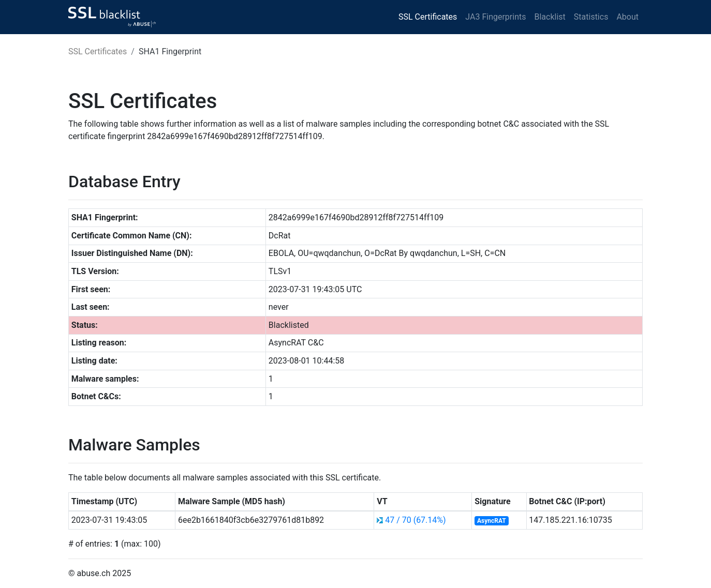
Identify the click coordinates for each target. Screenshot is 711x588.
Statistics (591, 17)
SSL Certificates (428, 17)
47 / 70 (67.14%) (415, 520)
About (627, 17)
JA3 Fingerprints (495, 17)
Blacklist (550, 17)
